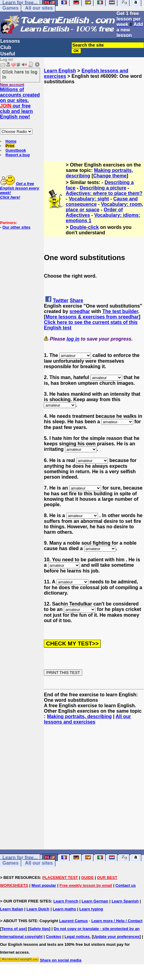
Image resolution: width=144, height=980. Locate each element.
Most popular (44, 885)
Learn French (66, 901)
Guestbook (16, 150)
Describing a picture (103, 188)
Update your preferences (116, 937)
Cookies (54, 937)
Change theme (110, 176)
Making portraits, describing (79, 716)
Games (10, 8)
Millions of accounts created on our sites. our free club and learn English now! (20, 103)
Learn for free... (20, 858)
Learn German (95, 901)
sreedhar (80, 311)
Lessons (10, 41)
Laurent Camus (74, 921)
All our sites (39, 8)
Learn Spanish (125, 901)
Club (6, 47)
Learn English (60, 71)
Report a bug (18, 155)
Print (10, 146)
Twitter (61, 300)
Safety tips (39, 929)
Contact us (126, 885)
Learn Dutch (38, 909)
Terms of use (13, 929)
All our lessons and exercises (87, 719)
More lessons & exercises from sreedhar (92, 317)
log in (73, 339)
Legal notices (77, 937)
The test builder (120, 311)
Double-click (84, 227)
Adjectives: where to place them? (104, 193)
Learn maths (64, 909)
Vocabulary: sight (89, 199)
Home (11, 141)
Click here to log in (20, 74)
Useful (8, 54)
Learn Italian (12, 909)
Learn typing (91, 909)
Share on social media (61, 960)
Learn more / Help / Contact (117, 921)
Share (77, 300)
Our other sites (16, 227)
